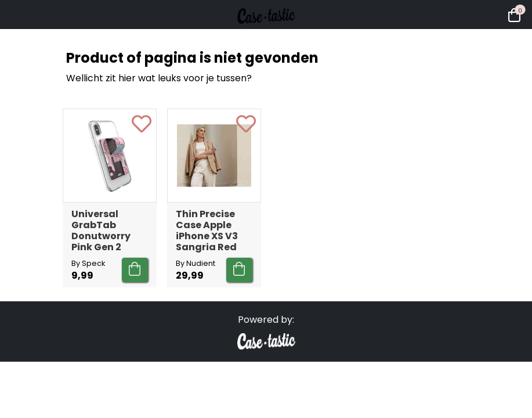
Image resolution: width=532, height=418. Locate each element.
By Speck (88, 263)
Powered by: (266, 320)
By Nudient (196, 263)
